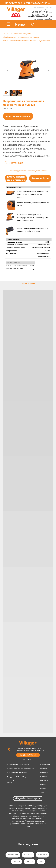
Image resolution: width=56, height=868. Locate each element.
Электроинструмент (22, 34)
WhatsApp (28, 854)
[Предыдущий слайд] (8, 71)
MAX (41, 861)
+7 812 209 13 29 (40, 12)
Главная (6, 34)
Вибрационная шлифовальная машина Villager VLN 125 (26, 41)
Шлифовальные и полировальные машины (21, 37)
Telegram (30, 861)
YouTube (17, 861)
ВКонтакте (42, 854)
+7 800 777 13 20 (40, 15)
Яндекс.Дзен (13, 854)
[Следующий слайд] (48, 71)
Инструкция (16, 163)
